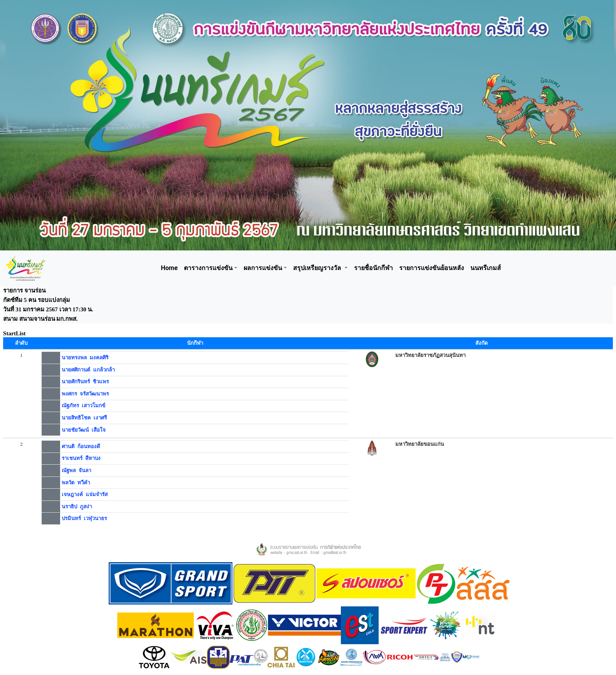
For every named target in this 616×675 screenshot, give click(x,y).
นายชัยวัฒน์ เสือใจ (84, 430)
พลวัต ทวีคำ (76, 483)
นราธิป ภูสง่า (77, 507)
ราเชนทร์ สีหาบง (81, 458)
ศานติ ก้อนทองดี (81, 446)
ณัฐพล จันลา (76, 470)
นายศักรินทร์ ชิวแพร (85, 382)
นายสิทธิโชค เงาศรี (84, 418)
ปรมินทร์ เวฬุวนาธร (84, 518)
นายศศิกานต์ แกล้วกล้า (88, 370)
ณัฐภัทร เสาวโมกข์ (83, 406)
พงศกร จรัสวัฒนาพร (85, 394)
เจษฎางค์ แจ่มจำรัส (85, 494)
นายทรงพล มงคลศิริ (85, 358)
